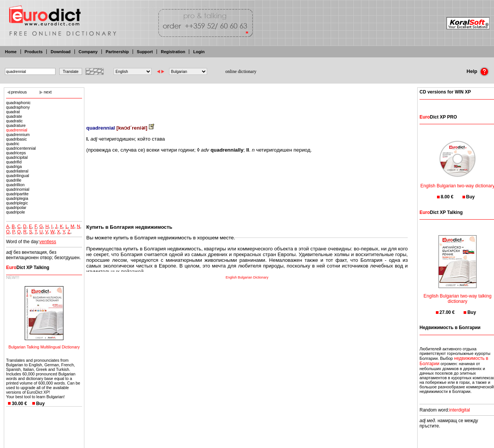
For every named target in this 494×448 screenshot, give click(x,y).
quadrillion (15, 185)
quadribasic (17, 139)
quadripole (16, 212)
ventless (48, 242)
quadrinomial (18, 189)
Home (11, 52)
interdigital (460, 410)
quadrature (16, 125)
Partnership (117, 52)
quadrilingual (17, 176)
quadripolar (16, 207)
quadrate (14, 116)
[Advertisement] (247, 101)
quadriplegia (17, 198)
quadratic (14, 121)
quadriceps (16, 153)
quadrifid (14, 162)
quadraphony (18, 107)
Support (145, 52)
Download (61, 52)
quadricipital (17, 157)
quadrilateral (17, 171)
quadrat (13, 112)
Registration (173, 52)
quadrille (14, 180)
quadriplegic (17, 203)
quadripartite (17, 194)
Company (88, 52)
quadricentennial (21, 148)
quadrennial (17, 130)
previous (19, 92)
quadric (13, 144)
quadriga (14, 166)
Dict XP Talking (28, 268)
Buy (40, 404)
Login (199, 52)
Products (34, 52)
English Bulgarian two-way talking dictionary (458, 294)
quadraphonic (18, 103)
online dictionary (241, 71)
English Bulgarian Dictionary (247, 277)
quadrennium (18, 135)
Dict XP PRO (438, 117)
